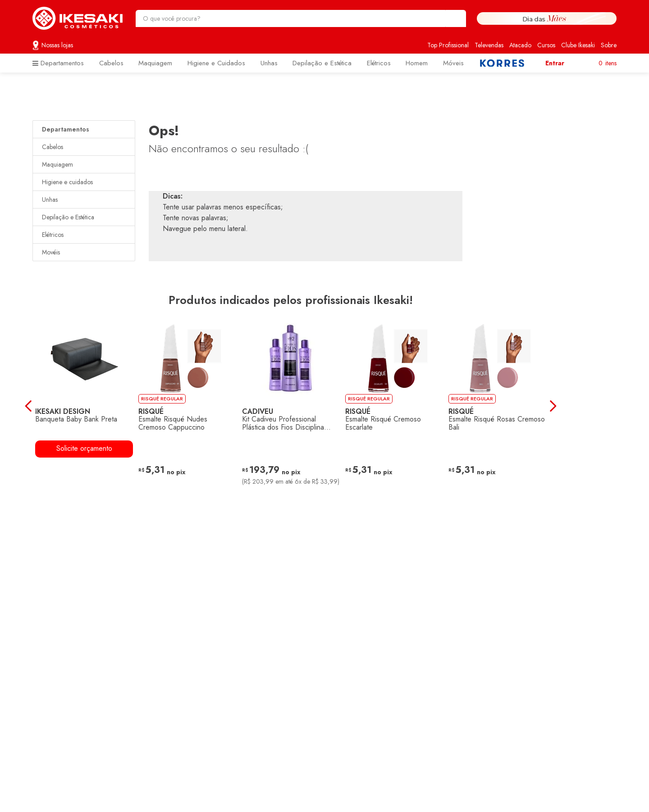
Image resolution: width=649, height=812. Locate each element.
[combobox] (301, 18)
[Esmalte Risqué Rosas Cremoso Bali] (497, 406)
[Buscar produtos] (455, 18)
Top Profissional (448, 45)
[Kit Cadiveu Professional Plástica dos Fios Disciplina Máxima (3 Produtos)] (290, 406)
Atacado (520, 45)
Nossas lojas (57, 45)
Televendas (489, 45)
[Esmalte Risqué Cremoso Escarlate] (394, 406)
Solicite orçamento (84, 448)
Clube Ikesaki (578, 45)
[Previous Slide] (26, 406)
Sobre (609, 45)
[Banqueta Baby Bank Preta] (84, 406)
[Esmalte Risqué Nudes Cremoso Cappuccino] (187, 406)
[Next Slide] (555, 406)
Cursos (546, 45)
